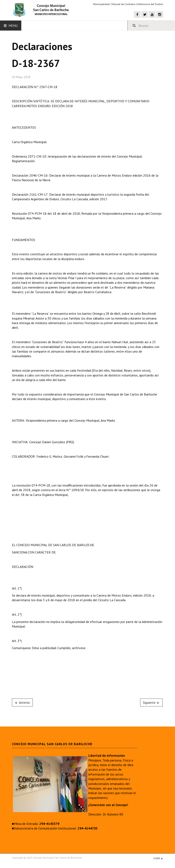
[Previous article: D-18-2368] (22, 702)
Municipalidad (101, 4)
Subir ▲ (158, 858)
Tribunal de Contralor (123, 4)
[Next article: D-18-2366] (151, 702)
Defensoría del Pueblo (150, 4)
